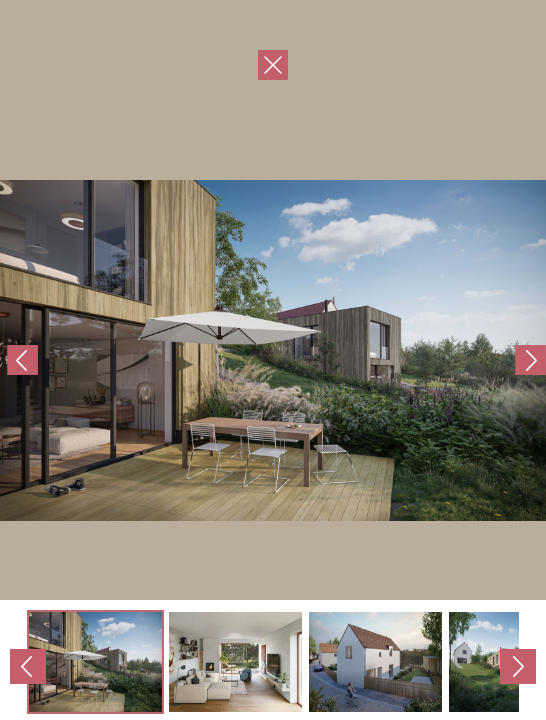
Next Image (409, 360)
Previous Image (136, 360)
